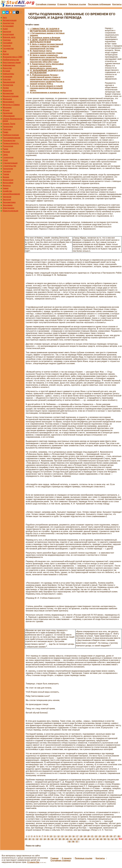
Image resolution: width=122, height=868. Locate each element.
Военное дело (9, 37)
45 (86, 839)
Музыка (6, 110)
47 (94, 839)
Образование (9, 116)
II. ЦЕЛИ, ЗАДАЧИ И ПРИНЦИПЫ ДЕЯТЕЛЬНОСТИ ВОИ (45, 41)
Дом (4, 51)
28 (119, 836)
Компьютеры (8, 74)
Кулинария (7, 77)
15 (70, 836)
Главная (55, 858)
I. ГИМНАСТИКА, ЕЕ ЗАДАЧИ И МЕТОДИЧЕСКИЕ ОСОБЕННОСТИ (46, 30)
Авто (5, 18)
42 (75, 839)
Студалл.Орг (33, 862)
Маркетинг (7, 91)
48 (97, 839)
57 (77, 842)
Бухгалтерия (8, 34)
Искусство (7, 68)
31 (33, 839)
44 (82, 839)
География (7, 43)
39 (63, 839)
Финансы (7, 185)
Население (8, 113)
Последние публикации (99, 4)
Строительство (9, 166)
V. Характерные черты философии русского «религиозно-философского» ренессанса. (47, 66)
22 (96, 836)
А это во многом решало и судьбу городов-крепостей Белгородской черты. (46, 88)
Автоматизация (10, 20)
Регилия (6, 152)
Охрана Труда (9, 124)
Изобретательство (11, 60)
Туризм (6, 174)
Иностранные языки (12, 62)
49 (101, 839)
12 (59, 836)
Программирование (11, 138)
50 (105, 839)
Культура (7, 79)
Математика (8, 93)
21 (92, 836)
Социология (8, 157)
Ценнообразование (11, 194)
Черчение (7, 197)
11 (55, 836)
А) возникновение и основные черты (48, 93)
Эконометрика (9, 202)
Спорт (5, 160)
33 (41, 839)
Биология (7, 32)
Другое (6, 54)
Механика (7, 107)
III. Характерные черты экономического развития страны (46, 52)
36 (52, 839)
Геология (7, 46)
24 (104, 836)
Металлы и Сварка (11, 105)
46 (90, 839)
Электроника (8, 208)
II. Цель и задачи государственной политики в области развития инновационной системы (46, 46)
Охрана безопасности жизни (12, 120)
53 (116, 839)
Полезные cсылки (77, 4)
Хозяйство (7, 191)
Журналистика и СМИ (12, 57)
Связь (5, 155)
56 (73, 842)
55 (69, 842)
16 (73, 836)
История (6, 71)
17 (77, 836)
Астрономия (8, 26)
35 (49, 839)
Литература (8, 85)
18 (81, 836)
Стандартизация (10, 163)
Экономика (8, 205)
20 (88, 836)
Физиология (8, 180)
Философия (8, 183)
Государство (8, 48)
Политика (7, 129)
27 (115, 836)
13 (62, 836)
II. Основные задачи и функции (45, 38)
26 (111, 836)
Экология (7, 200)
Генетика (7, 40)
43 (78, 839)
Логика (6, 88)
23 (100, 836)
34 (45, 839)
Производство (9, 141)
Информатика (9, 65)
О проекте (62, 4)
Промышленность (11, 143)
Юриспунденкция (10, 211)
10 (51, 836)
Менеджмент (8, 102)
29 (26, 839)
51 (109, 839)
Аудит (5, 29)
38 (60, 839)
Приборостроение (11, 135)
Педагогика (8, 126)
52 (112, 839)
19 (85, 836)
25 (107, 836)
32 (37, 839)
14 (66, 836)
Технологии (8, 169)
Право (5, 132)
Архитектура (8, 23)
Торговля (7, 171)
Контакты (117, 4)
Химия (5, 188)
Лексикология (9, 82)
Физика (6, 177)
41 (71, 839)
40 (67, 839)
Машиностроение (11, 96)
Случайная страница (46, 4)
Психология (8, 146)
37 (56, 839)
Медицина (7, 99)
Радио (5, 149)
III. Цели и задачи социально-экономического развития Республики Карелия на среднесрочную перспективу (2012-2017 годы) (48, 58)
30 (30, 839)
